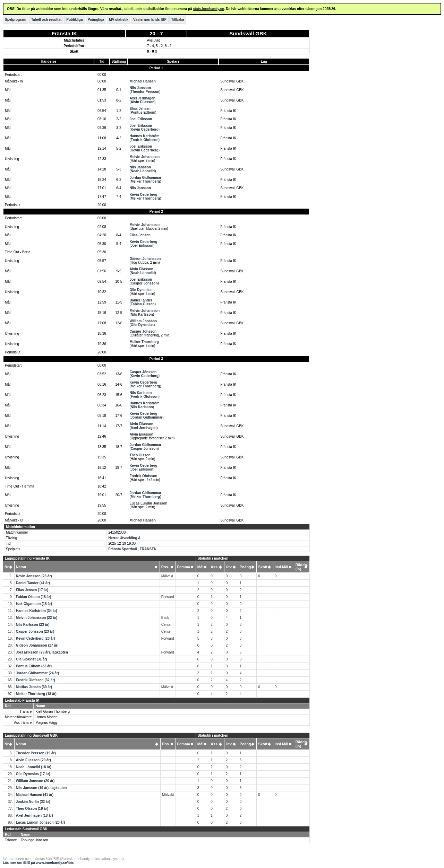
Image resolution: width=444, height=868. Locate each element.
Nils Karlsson (142, 314)
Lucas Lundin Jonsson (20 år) (41, 822)
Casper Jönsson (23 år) (35, 632)
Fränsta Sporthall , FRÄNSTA (132, 549)
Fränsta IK (64, 33)
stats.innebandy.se (208, 9)
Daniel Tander (141, 300)
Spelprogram (16, 20)
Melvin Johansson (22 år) (37, 618)
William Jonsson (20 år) (35, 781)
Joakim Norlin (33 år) (33, 802)
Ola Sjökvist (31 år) (32, 659)
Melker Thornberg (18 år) (36, 694)
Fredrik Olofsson (145, 140)
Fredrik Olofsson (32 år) (36, 680)
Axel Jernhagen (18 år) (35, 816)
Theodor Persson (145, 92)
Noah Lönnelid (143, 171)
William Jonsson (143, 321)
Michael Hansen (143, 81)
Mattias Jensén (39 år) (34, 687)
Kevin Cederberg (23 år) (36, 638)
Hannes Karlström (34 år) (37, 611)
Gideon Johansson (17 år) (37, 645)
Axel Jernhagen (142, 98)
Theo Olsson (140, 455)
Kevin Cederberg (145, 129)
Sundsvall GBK (248, 33)
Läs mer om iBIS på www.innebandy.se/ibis (38, 863)
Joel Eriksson (141, 119)
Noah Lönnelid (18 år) (34, 767)
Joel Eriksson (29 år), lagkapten (42, 652)
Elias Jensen (140, 109)
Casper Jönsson (144, 283)
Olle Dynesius (141, 290)
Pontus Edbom (143, 112)
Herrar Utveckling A (124, 538)
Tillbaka (178, 20)
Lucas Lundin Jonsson (148, 503)
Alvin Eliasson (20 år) (33, 760)
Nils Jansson (140, 88)
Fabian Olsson (143, 304)
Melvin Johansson (144, 157)
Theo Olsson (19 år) (32, 809)
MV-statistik (119, 20)
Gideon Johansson (145, 259)
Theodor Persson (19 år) (36, 753)
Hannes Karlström (144, 136)
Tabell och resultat (46, 20)
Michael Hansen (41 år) (35, 795)
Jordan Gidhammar (145, 178)
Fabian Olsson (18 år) (34, 597)
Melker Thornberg (145, 181)
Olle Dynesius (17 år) (33, 774)
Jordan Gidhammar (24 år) (37, 673)
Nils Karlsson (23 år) (33, 625)
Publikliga (74, 20)
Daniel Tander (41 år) (33, 583)
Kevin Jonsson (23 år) (34, 576)
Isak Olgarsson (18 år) (34, 604)
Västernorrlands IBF (150, 20)
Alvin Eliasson (143, 102)
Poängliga (96, 20)
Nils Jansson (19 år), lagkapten (41, 788)
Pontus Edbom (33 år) (34, 666)
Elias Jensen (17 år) (32, 590)
